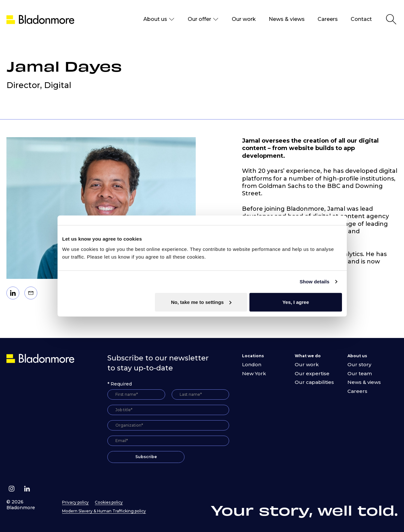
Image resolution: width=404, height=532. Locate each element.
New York (254, 373)
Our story (359, 364)
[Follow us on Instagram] (12, 489)
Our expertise (312, 373)
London (252, 364)
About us (159, 19)
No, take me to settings (201, 302)
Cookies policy (109, 502)
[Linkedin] (13, 293)
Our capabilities (314, 382)
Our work (244, 19)
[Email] (31, 293)
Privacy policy (75, 502)
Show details (314, 282)
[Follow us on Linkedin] (27, 489)
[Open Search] (391, 19)
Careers (328, 19)
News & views (287, 19)
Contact (361, 19)
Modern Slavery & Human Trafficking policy (104, 511)
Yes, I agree (296, 302)
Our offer (203, 19)
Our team (360, 373)
